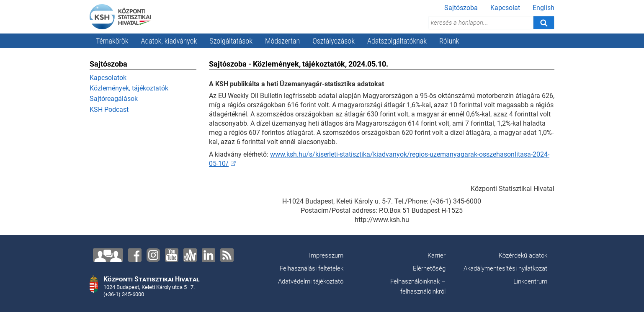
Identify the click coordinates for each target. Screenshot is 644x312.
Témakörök (112, 41)
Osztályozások (334, 41)
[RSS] (227, 255)
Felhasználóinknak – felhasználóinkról (418, 286)
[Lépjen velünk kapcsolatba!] (108, 255)
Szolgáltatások (231, 41)
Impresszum (326, 255)
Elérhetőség (429, 268)
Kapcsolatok (108, 78)
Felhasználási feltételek (312, 268)
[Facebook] (135, 255)
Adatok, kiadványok (169, 41)
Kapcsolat (505, 8)
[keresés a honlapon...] (481, 23)
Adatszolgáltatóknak (397, 41)
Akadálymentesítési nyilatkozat (505, 268)
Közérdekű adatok (523, 255)
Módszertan (282, 41)
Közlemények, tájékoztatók (129, 88)
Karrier (437, 255)
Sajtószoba (461, 8)
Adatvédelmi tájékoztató (311, 281)
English (544, 8)
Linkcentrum (530, 281)
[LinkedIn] (209, 255)
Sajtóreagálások (114, 99)
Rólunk (449, 41)
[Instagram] (153, 255)
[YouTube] (172, 255)
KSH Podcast (109, 110)
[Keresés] (544, 23)
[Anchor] (190, 255)
